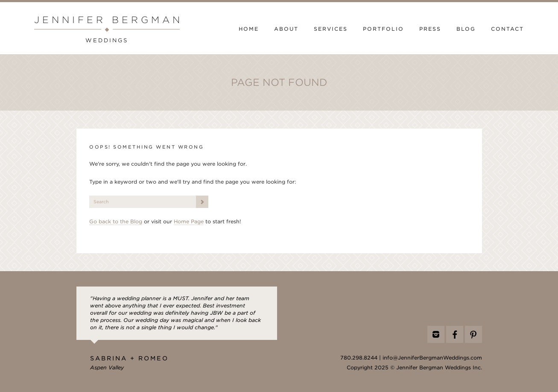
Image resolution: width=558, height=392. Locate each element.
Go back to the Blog (116, 222)
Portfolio (383, 29)
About (286, 29)
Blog (466, 29)
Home (249, 29)
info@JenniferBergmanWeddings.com (432, 358)
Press (430, 29)
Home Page (189, 222)
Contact (507, 29)
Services (331, 29)
